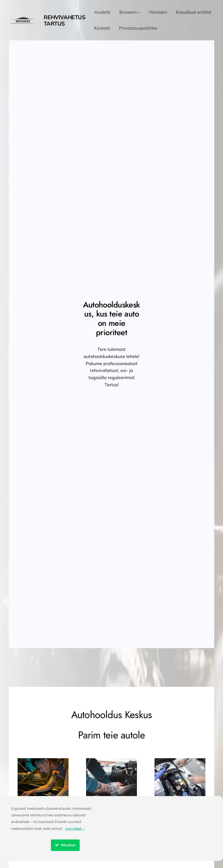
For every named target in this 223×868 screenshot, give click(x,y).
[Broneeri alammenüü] (139, 12)
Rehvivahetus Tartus (64, 20)
